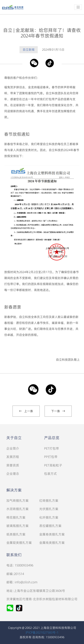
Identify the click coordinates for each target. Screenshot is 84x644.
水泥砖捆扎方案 (17, 509)
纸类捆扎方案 (16, 534)
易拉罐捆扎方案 (50, 526)
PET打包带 (52, 448)
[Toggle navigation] (78, 7)
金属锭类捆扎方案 (19, 543)
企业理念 (13, 474)
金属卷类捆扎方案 (52, 534)
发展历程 (13, 457)
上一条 (26, 411)
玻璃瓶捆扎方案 (17, 526)
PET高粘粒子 (53, 465)
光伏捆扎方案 (49, 509)
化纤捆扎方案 (49, 517)
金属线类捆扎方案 (52, 543)
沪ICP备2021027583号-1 (42, 632)
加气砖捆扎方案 (17, 501)
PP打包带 (51, 457)
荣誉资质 (13, 465)
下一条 (58, 411)
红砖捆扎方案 (49, 501)
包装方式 (50, 474)
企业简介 (13, 448)
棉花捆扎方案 (16, 517)
